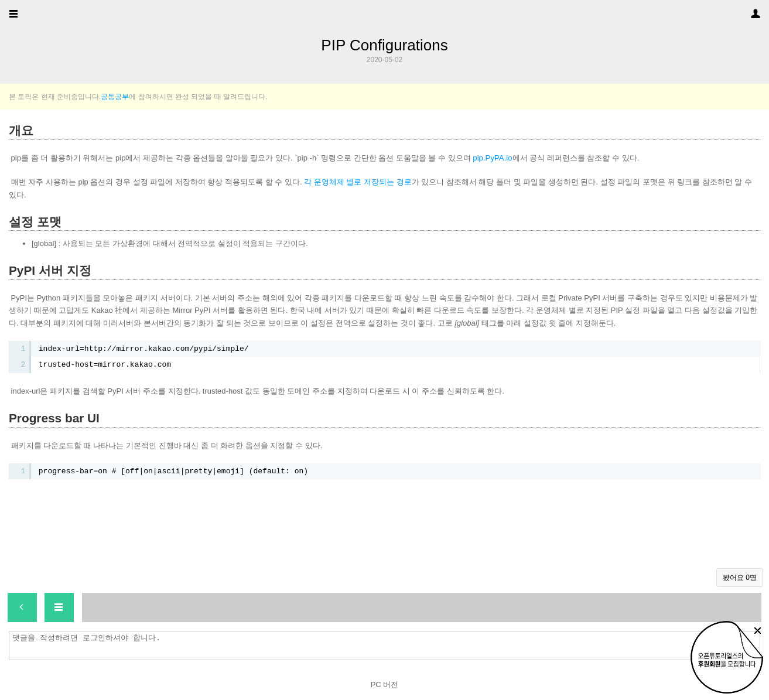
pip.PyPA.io (492, 158)
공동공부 (115, 97)
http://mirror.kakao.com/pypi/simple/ (167, 349)
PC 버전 (385, 684)
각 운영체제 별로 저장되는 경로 (358, 182)
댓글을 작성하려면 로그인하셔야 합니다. (387, 646)
